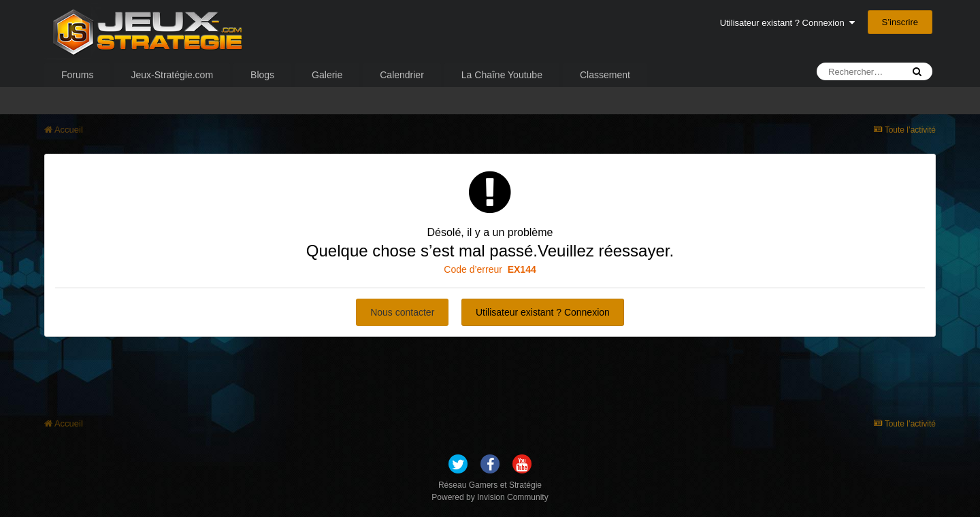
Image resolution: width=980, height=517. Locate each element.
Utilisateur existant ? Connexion (787, 23)
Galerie (327, 75)
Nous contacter (402, 312)
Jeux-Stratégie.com (172, 75)
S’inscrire (900, 22)
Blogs (262, 75)
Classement (605, 75)
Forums (77, 75)
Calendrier (402, 75)
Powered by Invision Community (490, 497)
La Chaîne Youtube (502, 75)
